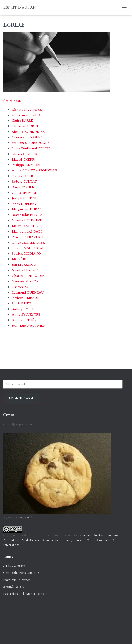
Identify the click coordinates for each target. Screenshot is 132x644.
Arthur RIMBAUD (26, 298)
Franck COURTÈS (26, 176)
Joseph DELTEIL (24, 198)
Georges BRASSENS (27, 137)
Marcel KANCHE (25, 226)
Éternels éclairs (14, 587)
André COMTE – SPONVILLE (35, 170)
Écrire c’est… (13, 101)
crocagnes (24, 517)
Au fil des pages (14, 566)
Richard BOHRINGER (28, 132)
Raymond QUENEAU (28, 292)
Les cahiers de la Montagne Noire (26, 594)
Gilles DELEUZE (24, 193)
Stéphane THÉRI (25, 320)
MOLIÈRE (20, 259)
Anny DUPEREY (24, 204)
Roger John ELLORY (27, 215)
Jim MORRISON (24, 265)
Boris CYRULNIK (25, 187)
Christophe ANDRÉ (27, 110)
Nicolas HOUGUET (27, 220)
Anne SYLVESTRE (26, 315)
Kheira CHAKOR (25, 154)
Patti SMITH (22, 303)
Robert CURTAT (24, 182)
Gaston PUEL (22, 287)
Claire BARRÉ (22, 121)
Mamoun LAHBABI (27, 231)
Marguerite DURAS (27, 209)
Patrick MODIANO (26, 253)
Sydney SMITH (23, 309)
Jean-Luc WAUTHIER (29, 326)
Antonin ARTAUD (26, 115)
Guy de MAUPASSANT (30, 248)
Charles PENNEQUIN (28, 276)
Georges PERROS (25, 281)
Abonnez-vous (22, 398)
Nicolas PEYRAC (25, 270)
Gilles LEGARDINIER (28, 243)
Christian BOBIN (25, 126)
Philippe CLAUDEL (27, 165)
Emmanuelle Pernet (17, 580)
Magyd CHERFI (24, 160)
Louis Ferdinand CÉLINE (31, 148)
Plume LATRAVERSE (28, 237)
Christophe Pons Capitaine (21, 573)
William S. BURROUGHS (31, 143)
